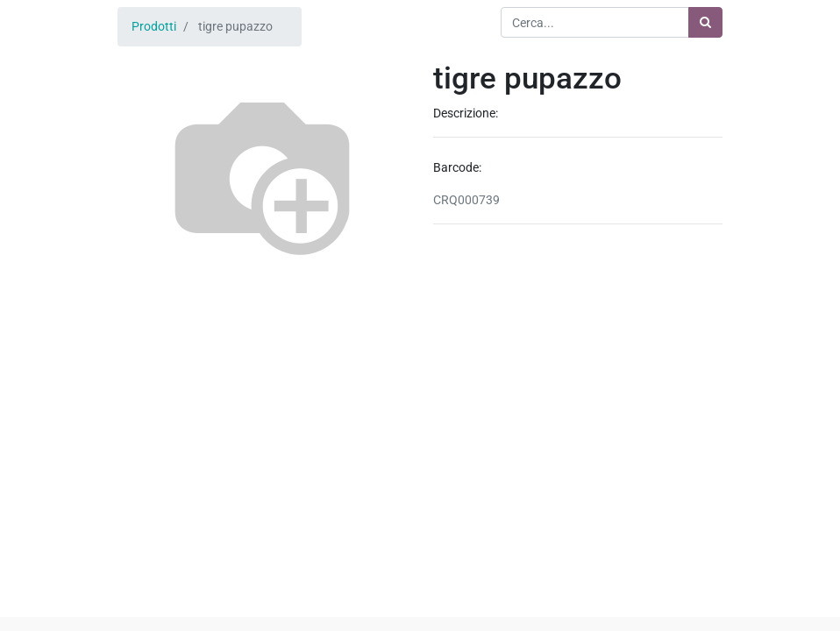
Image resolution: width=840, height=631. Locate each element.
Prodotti (154, 26)
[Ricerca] (705, 22)
